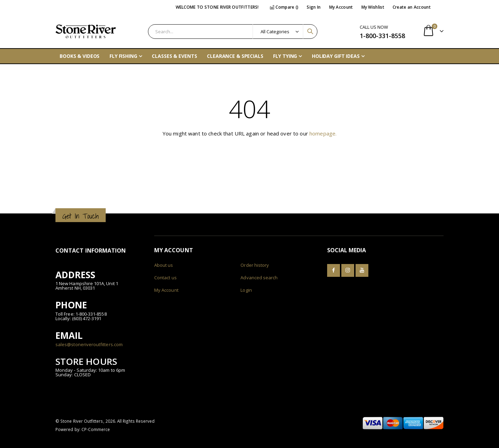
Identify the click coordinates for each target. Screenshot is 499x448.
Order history (255, 265)
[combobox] (233, 32)
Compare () (284, 7)
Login (246, 290)
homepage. (323, 133)
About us (164, 265)
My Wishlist (373, 7)
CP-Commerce (96, 429)
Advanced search (259, 278)
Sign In (314, 7)
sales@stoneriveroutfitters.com (89, 344)
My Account (341, 7)
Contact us (165, 278)
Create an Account (412, 7)
